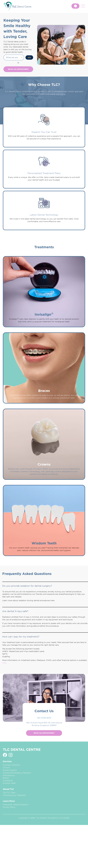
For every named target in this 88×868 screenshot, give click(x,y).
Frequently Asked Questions (16, 805)
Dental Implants (10, 770)
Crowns (6, 768)
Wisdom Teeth (9, 783)
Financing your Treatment (14, 795)
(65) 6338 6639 (44, 718)
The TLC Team (9, 793)
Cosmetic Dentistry (11, 765)
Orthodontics (9, 775)
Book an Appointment (18, 69)
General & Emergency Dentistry (17, 773)
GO (29, 57)
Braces (6, 778)
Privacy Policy (9, 807)
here (4, 663)
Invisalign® (8, 781)
